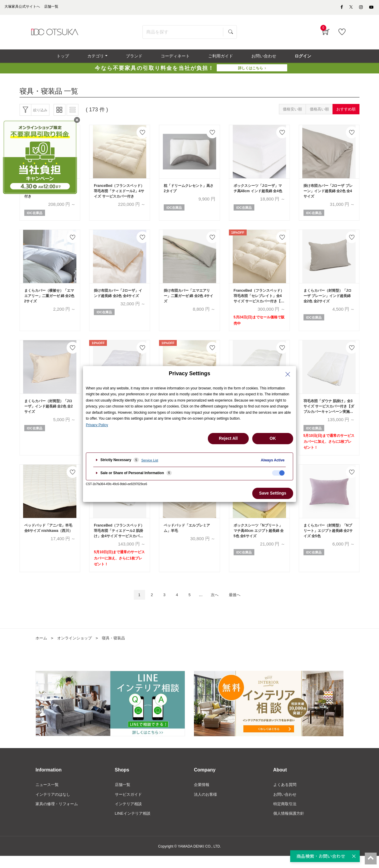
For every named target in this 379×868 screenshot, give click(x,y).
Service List (150, 460)
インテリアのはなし (54, 805)
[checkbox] (278, 473)
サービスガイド (129, 805)
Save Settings (273, 493)
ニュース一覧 (48, 795)
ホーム (42, 648)
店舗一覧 (123, 795)
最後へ (240, 605)
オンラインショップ (77, 648)
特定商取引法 (286, 815)
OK (273, 438)
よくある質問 (286, 795)
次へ (217, 605)
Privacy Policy (97, 425)
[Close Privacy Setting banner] (288, 374)
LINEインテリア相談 (134, 825)
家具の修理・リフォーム (58, 815)
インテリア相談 (129, 815)
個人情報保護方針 (290, 825)
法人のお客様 (206, 805)
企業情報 (202, 795)
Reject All (228, 438)
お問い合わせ (286, 805)
